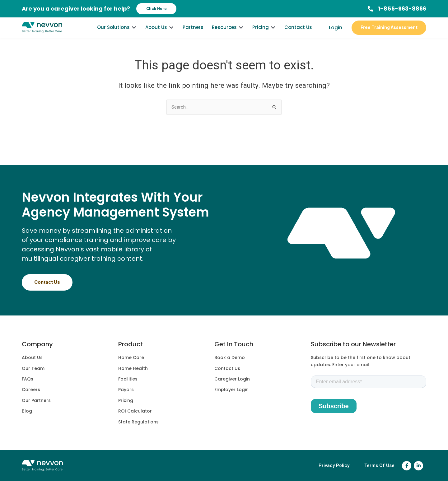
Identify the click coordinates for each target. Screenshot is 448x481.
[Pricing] (264, 33)
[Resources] (228, 33)
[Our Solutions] (117, 33)
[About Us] (160, 33)
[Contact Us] (298, 33)
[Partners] (193, 33)
